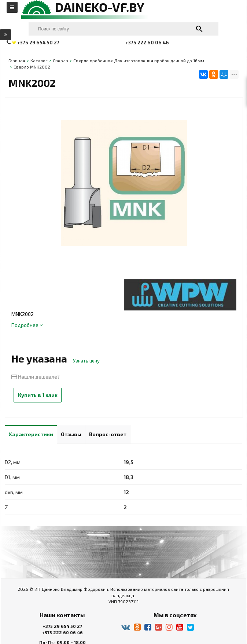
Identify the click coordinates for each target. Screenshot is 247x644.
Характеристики (31, 434)
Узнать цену (86, 361)
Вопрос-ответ (108, 434)
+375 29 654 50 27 (62, 626)
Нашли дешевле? (36, 377)
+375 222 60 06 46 (62, 632)
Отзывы (71, 434)
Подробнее (27, 325)
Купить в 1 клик (38, 395)
